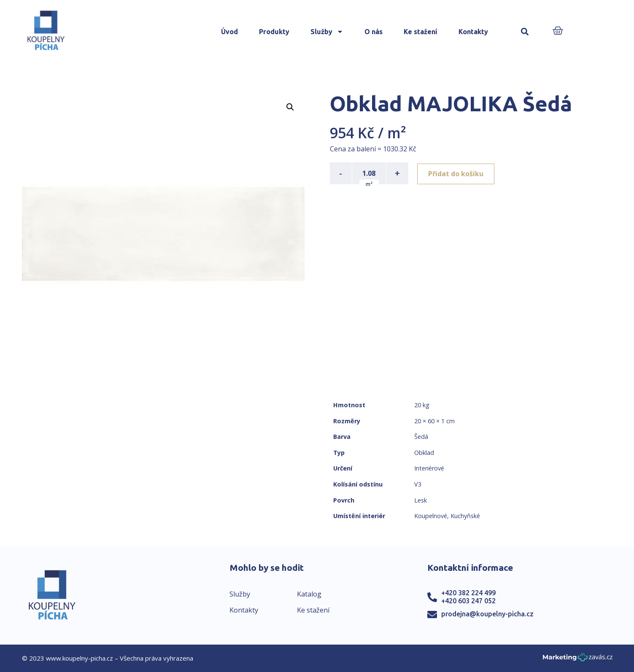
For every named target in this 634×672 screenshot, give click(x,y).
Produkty (274, 32)
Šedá (421, 437)
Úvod (229, 32)
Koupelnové (431, 516)
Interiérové (429, 468)
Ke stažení (421, 32)
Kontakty (473, 32)
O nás (374, 32)
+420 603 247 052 (468, 601)
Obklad (424, 453)
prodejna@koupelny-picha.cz (487, 614)
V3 (418, 484)
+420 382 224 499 (468, 593)
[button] (525, 32)
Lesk (421, 500)
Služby (327, 32)
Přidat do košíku (457, 173)
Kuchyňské (465, 516)
